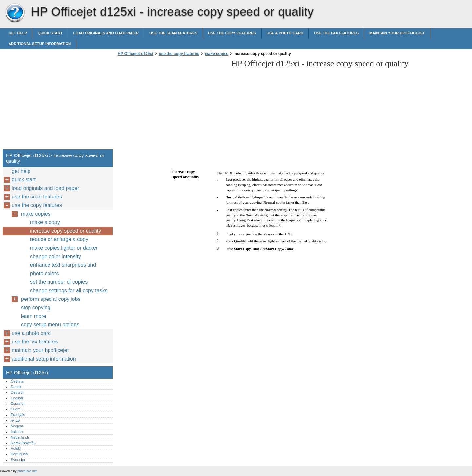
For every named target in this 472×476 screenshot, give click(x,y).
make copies (217, 54)
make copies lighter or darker (64, 248)
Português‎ (19, 454)
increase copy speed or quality (66, 231)
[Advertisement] (171, 105)
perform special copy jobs (51, 299)
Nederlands (20, 437)
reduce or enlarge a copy (59, 239)
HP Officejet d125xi (15, 13)
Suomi (16, 409)
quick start (50, 33)
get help (18, 33)
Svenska (18, 460)
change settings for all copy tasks (69, 290)
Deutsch (18, 392)
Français (18, 415)
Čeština (17, 381)
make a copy (45, 222)
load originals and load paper (106, 33)
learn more (33, 316)
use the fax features (336, 33)
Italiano (17, 432)
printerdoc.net (27, 471)
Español (17, 404)
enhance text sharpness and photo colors (63, 269)
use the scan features (173, 33)
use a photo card (285, 33)
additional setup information (40, 44)
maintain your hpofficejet (397, 33)
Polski (16, 448)
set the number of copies (59, 282)
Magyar (17, 426)
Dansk (16, 387)
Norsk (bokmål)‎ (23, 443)
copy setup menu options (50, 325)
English (17, 398)
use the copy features (232, 33)
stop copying (36, 308)
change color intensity (56, 256)
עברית (15, 420)
